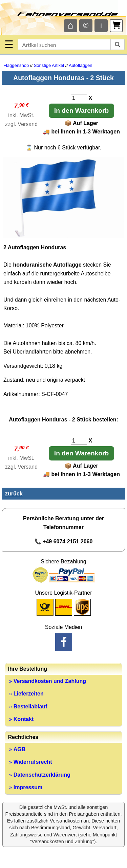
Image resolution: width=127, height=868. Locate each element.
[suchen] (118, 44)
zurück (14, 494)
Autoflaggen (80, 65)
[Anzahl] (79, 98)
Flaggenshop (16, 65)
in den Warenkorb (81, 111)
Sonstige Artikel (49, 65)
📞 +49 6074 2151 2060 (64, 541)
